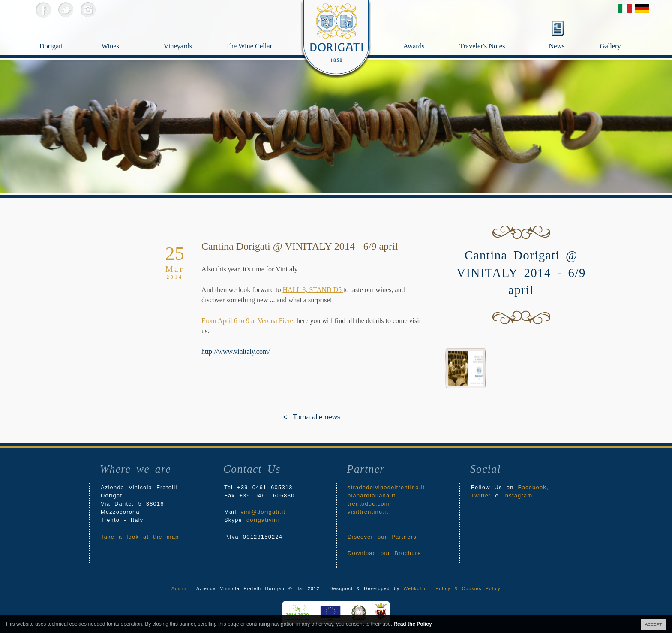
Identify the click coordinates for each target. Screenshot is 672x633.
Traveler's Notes (501, 33)
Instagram (88, 10)
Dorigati (63, 33)
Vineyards (187, 33)
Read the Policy (412, 624)
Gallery (628, 33)
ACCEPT (653, 624)
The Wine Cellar (249, 48)
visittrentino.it (368, 512)
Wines (125, 33)
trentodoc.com (369, 504)
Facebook (43, 10)
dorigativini (263, 520)
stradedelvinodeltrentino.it (386, 487)
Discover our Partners (382, 537)
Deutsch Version (642, 9)
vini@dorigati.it (263, 512)
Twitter (65, 10)
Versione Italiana (625, 9)
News (556, 46)
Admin (179, 589)
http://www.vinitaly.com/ (236, 351)
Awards (430, 33)
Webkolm (415, 589)
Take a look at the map (140, 537)
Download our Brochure (384, 553)
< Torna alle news (290, 417)
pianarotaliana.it (372, 496)
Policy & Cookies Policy (468, 589)
